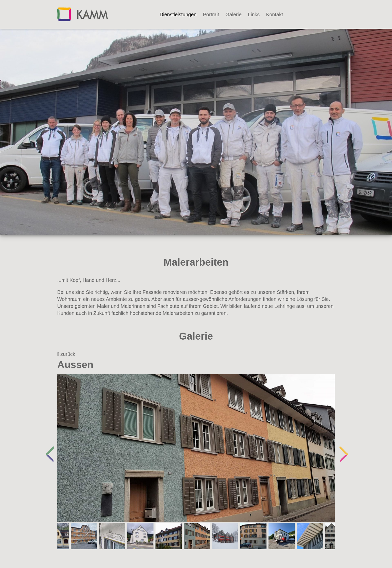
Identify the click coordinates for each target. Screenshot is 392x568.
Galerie (233, 14)
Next (341, 448)
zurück (66, 354)
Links (254, 14)
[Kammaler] (82, 14)
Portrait (211, 14)
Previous (47, 448)
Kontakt (274, 14)
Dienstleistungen (178, 14)
